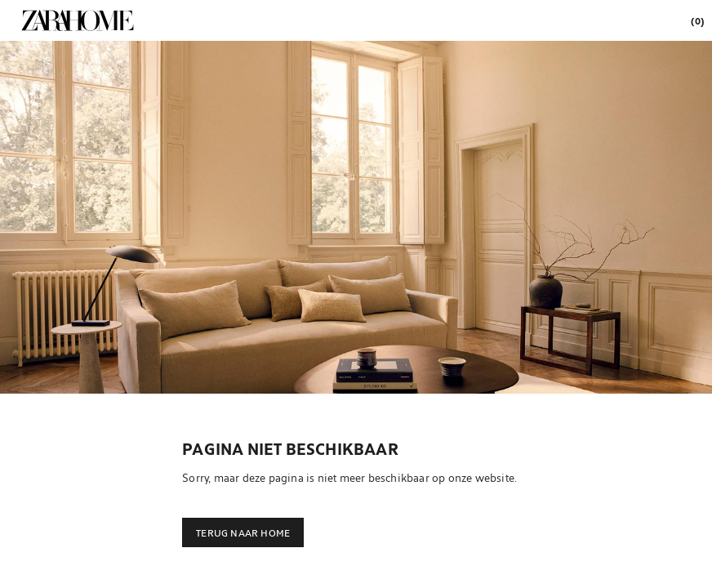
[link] (78, 20)
